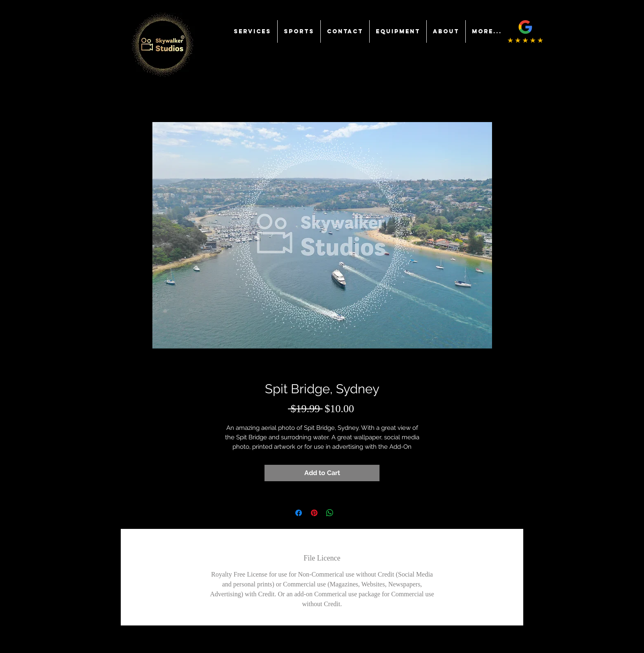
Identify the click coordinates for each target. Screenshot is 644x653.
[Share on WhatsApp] (330, 513)
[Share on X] (345, 513)
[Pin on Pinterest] (314, 513)
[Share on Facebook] (299, 513)
